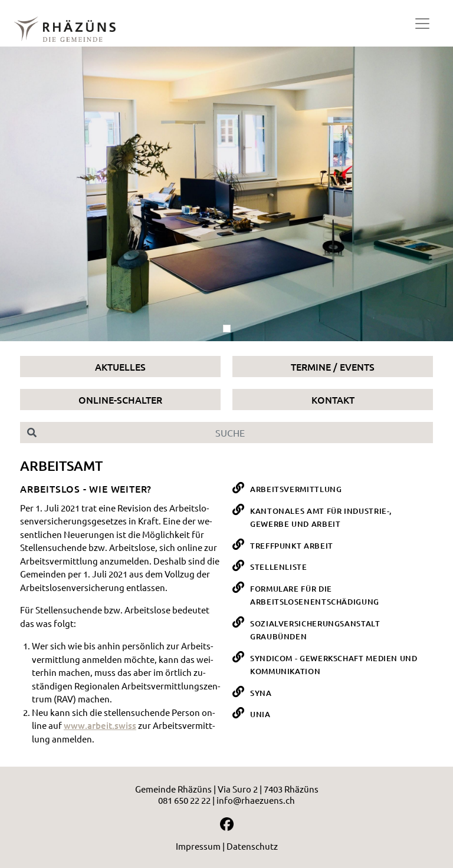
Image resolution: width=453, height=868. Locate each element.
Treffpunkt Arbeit (292, 546)
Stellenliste (279, 567)
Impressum (198, 846)
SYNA (261, 693)
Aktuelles (120, 367)
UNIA (260, 714)
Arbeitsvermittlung (296, 489)
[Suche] (238, 433)
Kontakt (333, 400)
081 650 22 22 (184, 800)
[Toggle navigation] (422, 24)
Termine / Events (333, 367)
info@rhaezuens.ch (256, 800)
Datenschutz (252, 846)
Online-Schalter (120, 400)
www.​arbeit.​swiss (100, 725)
